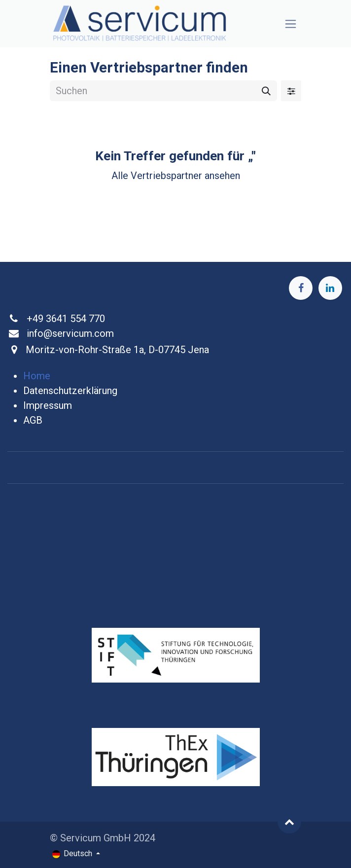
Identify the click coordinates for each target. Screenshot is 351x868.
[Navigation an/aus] (291, 24)
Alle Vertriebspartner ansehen (176, 176)
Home (37, 376)
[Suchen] (266, 91)
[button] (289, 822)
